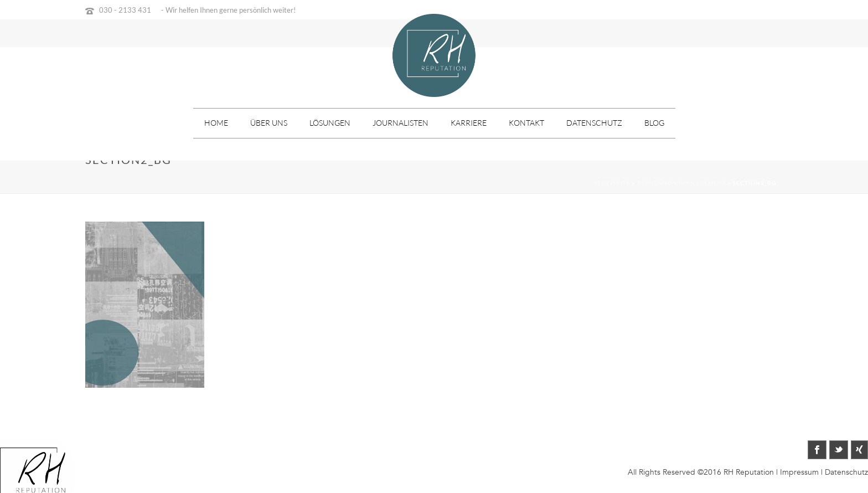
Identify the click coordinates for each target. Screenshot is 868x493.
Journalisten (401, 123)
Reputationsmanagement (682, 183)
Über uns (269, 123)
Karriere (469, 123)
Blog (654, 123)
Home (216, 123)
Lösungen (330, 123)
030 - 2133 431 (125, 10)
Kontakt (526, 123)
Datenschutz (594, 123)
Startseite (612, 183)
